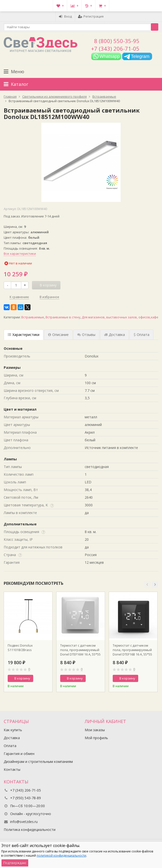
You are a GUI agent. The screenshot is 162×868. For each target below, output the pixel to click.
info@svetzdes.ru (24, 822)
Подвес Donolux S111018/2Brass (20, 648)
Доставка (12, 738)
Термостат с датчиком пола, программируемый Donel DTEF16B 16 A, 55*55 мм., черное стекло (132, 650)
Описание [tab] (58, 335)
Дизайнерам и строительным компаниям (38, 762)
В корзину (20, 678)
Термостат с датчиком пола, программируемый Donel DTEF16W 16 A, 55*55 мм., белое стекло (80, 650)
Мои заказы (95, 730)
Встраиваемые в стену (63, 317)
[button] (147, 585)
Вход (65, 16)
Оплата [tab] (141, 335)
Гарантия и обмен (19, 754)
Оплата (10, 746)
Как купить (13, 730)
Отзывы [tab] (86, 335)
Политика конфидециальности (30, 830)
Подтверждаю (15, 863)
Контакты (12, 769)
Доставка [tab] (114, 335)
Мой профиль (96, 738)
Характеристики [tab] (24, 335)
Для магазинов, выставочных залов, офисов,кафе (120, 317)
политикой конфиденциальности (61, 856)
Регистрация (91, 16)
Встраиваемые (33, 317)
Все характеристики (20, 254)
